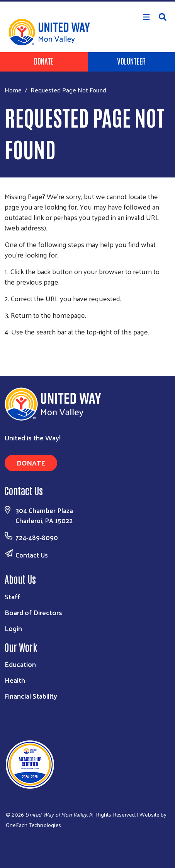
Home (13, 90)
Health (15, 680)
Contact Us (32, 555)
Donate (44, 61)
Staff (12, 596)
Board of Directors (33, 612)
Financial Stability (31, 696)
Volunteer (131, 61)
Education (20, 664)
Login (13, 628)
